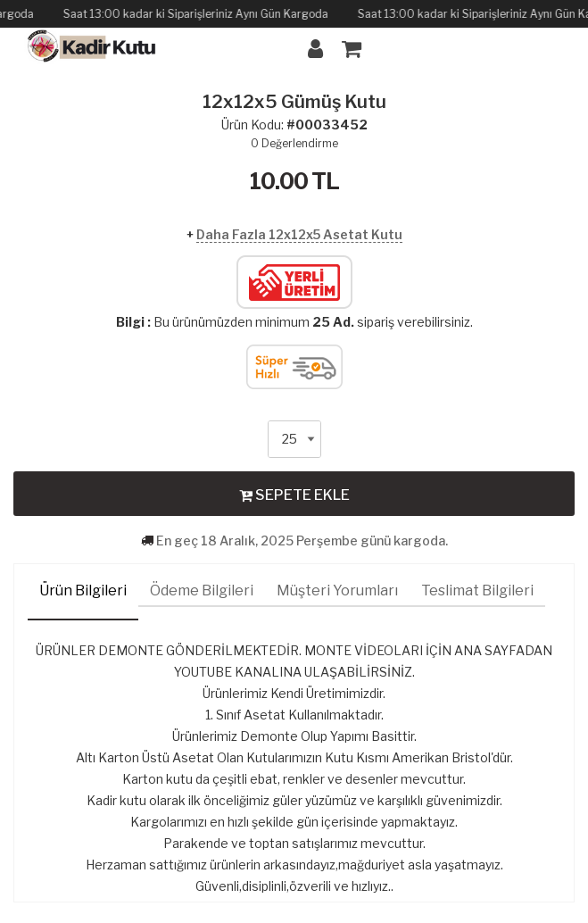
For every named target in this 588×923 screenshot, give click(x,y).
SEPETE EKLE (294, 495)
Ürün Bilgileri (83, 590)
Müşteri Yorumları (337, 590)
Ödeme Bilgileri (202, 590)
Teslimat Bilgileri (477, 590)
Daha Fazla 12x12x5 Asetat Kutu (299, 234)
